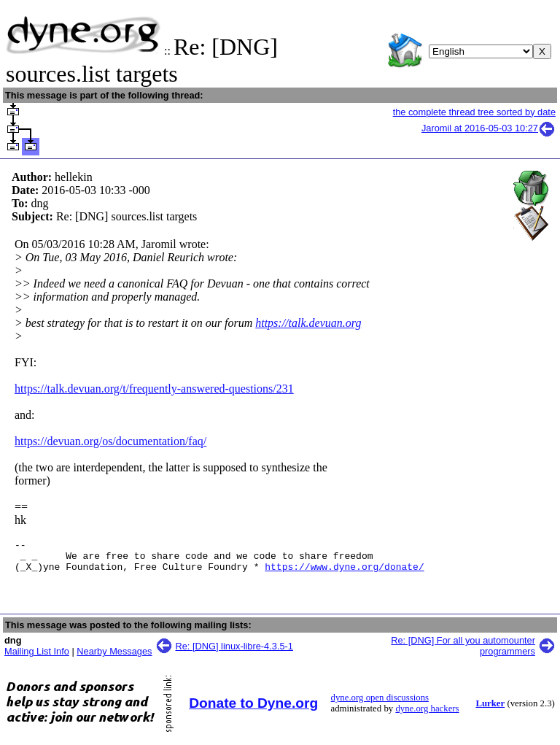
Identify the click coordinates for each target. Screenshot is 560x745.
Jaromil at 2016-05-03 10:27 (489, 128)
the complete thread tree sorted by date (474, 112)
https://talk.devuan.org (308, 323)
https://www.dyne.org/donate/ (344, 573)
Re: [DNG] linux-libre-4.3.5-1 (234, 653)
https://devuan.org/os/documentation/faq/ (110, 441)
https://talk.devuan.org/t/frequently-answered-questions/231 (154, 389)
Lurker (490, 710)
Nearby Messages (114, 658)
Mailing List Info (37, 658)
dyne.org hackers (427, 715)
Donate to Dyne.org (253, 710)
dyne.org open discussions (380, 704)
